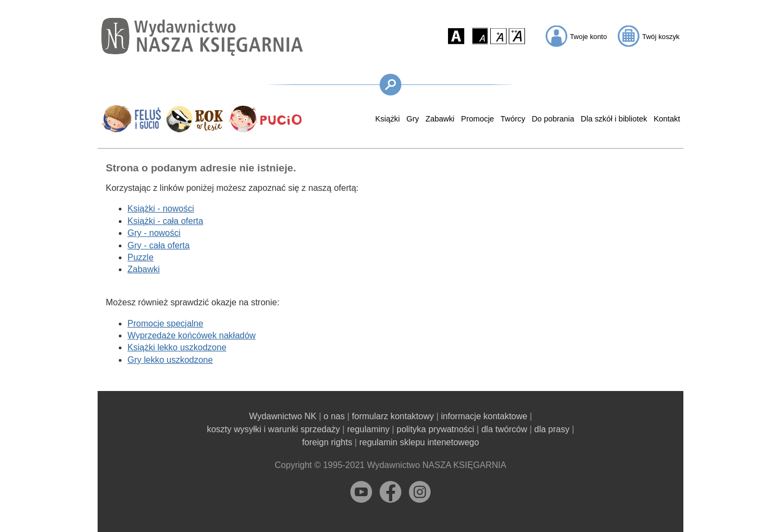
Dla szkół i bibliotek (614, 119)
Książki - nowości (161, 209)
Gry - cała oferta (159, 245)
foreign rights (327, 442)
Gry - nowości (154, 233)
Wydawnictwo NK (283, 416)
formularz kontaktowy (393, 416)
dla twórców (504, 429)
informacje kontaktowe (484, 416)
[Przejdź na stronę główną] (202, 37)
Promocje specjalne (165, 323)
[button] (456, 36)
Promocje (478, 119)
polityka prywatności (435, 429)
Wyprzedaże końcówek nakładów (191, 335)
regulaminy (368, 429)
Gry (412, 119)
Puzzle (140, 257)
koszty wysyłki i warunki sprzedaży (273, 429)
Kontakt (667, 119)
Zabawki (440, 119)
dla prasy (552, 429)
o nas (334, 416)
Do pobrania (553, 119)
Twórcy (513, 119)
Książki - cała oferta (165, 221)
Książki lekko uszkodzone (177, 347)
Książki (388, 119)
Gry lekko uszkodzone (170, 360)
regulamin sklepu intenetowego (419, 442)
